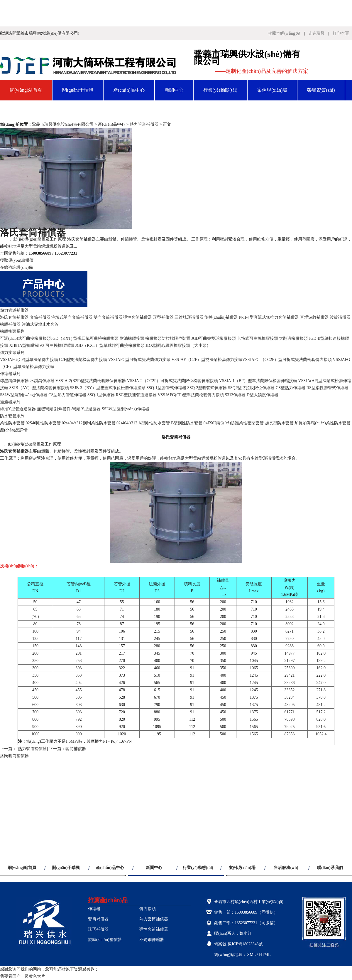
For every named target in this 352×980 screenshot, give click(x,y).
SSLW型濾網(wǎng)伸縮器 (24, 395)
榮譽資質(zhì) (321, 90)
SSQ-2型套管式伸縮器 (207, 388)
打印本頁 (341, 33)
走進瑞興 (317, 33)
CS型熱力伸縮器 (291, 388)
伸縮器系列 (10, 374)
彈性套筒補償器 (138, 317)
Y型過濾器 (91, 409)
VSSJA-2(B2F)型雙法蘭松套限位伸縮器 (91, 381)
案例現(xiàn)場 (272, 90)
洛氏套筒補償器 (14, 317)
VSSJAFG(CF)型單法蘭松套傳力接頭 (191, 395)
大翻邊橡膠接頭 (293, 338)
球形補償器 (98, 929)
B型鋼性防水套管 (187, 423)
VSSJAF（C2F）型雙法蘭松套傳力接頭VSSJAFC (216, 360)
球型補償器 (163, 317)
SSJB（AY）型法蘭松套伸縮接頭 (39, 388)
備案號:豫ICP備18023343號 (238, 944)
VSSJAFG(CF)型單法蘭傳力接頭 (29, 360)
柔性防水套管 (12, 423)
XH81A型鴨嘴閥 (24, 346)
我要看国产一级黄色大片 (23, 976)
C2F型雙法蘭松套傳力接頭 (83, 360)
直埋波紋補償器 (314, 317)
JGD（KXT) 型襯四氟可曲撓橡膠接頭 (85, 338)
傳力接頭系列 (12, 353)
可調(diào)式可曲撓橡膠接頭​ (25, 338)
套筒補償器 (40, 317)
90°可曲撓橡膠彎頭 (57, 346)
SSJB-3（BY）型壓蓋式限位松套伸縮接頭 (108, 388)
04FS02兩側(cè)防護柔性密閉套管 (234, 423)
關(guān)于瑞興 (78, 90)
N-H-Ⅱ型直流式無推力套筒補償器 (269, 317)
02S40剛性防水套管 (43, 423)
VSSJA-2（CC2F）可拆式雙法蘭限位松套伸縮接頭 (172, 381)
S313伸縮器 (235, 395)
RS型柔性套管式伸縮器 (328, 388)
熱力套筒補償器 (154, 919)
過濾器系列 (10, 402)
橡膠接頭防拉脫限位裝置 (168, 338)
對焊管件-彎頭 (67, 409)
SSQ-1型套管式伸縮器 (166, 388)
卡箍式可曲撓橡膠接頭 (258, 338)
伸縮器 (94, 909)
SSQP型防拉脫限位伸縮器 (251, 388)
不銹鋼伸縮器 (42, 381)
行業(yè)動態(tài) (220, 90)
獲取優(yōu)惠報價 (17, 260)
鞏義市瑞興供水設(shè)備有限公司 (63, 124)
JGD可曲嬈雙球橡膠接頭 (214, 338)
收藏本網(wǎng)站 (284, 33)
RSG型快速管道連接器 (136, 395)
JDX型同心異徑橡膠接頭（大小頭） (178, 346)
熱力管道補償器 (144, 124)
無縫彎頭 (45, 409)
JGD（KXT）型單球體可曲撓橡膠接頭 (110, 346)
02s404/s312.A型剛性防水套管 (143, 423)
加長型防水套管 (279, 423)
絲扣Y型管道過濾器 (18, 409)
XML (251, 955)
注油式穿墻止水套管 (40, 324)
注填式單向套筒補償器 (72, 317)
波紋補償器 (340, 317)
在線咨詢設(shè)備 (16, 267)
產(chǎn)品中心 (129, 90)
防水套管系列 (12, 416)
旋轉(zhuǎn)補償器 (221, 317)
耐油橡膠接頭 (132, 338)
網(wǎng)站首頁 (26, 90)
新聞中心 (174, 90)
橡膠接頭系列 (12, 331)
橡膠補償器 (10, 324)
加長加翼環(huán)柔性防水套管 (323, 423)
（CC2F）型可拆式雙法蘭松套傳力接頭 (296, 360)
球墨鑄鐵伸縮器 (14, 381)
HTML (265, 955)
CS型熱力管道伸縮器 (67, 395)
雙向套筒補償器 (108, 317)
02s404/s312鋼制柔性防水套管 (89, 423)
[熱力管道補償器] (32, 749)
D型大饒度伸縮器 (263, 395)
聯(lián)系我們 (72, 111)
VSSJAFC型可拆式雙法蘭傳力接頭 (139, 360)
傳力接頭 (148, 909)
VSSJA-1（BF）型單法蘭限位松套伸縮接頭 (258, 381)
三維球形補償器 (189, 317)
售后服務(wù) (23, 111)
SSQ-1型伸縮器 (101, 395)
